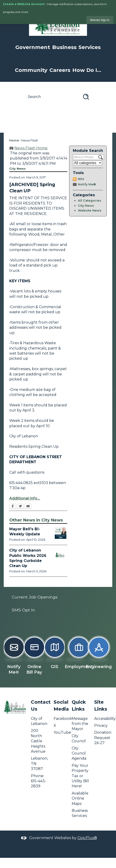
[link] (100, 20)
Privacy (101, 725)
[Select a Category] (87, 163)
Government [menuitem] (33, 47)
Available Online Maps (80, 798)
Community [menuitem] (31, 70)
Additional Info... (25, 498)
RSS (81, 179)
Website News (90, 210)
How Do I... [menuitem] (87, 70)
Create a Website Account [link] (24, 4)
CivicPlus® (87, 838)
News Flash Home (31, 148)
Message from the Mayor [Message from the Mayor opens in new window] (80, 724)
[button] (86, 97)
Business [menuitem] (64, 47)
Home (14, 140)
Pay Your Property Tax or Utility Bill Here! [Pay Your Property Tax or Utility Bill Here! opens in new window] (80, 776)
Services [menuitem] (90, 47)
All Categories (90, 201)
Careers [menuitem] (60, 70)
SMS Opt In (23, 610)
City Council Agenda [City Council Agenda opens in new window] (79, 753)
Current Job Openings (35, 597)
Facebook (63, 719)
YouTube (62, 732)
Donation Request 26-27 (103, 738)
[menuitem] (58, 597)
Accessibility (105, 719)
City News (86, 206)
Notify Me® (87, 184)
